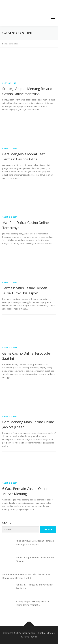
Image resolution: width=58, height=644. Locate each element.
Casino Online (11, 148)
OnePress (43, 633)
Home (5, 44)
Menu (53, 20)
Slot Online (9, 83)
